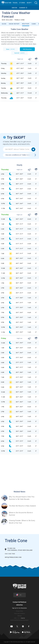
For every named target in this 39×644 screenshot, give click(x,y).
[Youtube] (12, 626)
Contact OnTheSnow (19, 602)
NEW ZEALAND (7, 20)
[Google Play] (15, 632)
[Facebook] (29, 626)
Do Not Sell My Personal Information (19, 620)
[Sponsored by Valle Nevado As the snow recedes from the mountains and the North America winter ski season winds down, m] (23, 498)
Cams (34, 24)
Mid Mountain (27, 49)
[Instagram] (23, 626)
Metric (19, 618)
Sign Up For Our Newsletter (19, 608)
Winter (14, 8)
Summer (22, 8)
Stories (22, 3)
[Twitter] (17, 626)
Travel (15, 3)
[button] (36, 3)
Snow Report (14, 24)
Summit (19, 53)
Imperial (23, 618)
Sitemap (19, 616)
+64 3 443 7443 (10, 554)
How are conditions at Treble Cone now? (20, 155)
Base (10, 49)
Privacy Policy (20, 611)
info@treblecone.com (13, 557)
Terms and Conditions (19, 614)
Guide (4, 24)
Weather (8, 3)
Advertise (20, 605)
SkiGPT (29, 3)
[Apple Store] (26, 632)
